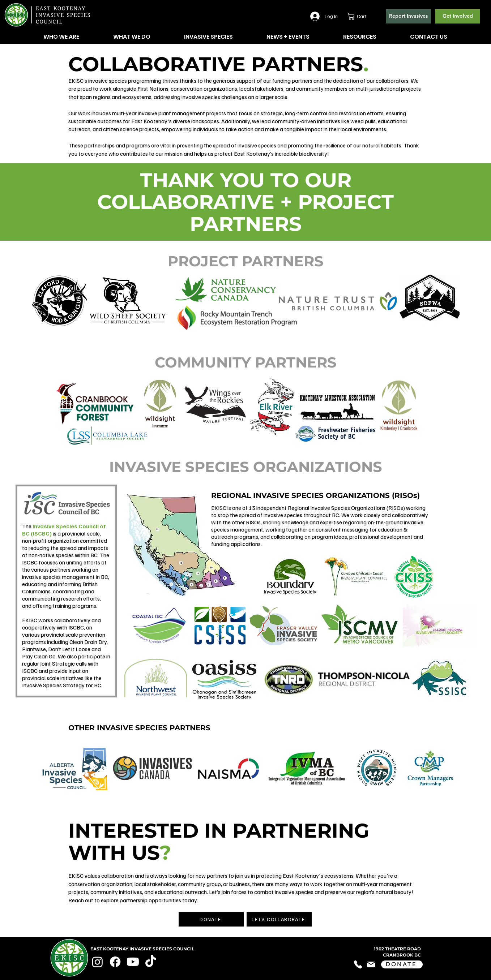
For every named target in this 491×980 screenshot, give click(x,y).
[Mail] (371, 965)
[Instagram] (97, 962)
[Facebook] (115, 962)
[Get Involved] (458, 16)
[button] (361, 16)
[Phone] (358, 965)
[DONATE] (211, 919)
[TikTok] (151, 962)
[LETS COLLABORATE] (279, 919)
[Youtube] (133, 962)
